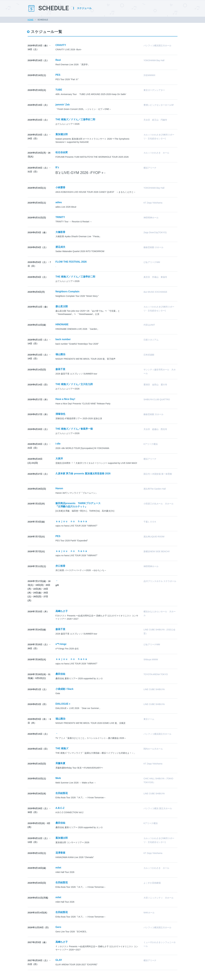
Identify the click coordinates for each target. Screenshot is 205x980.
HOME (31, 20)
